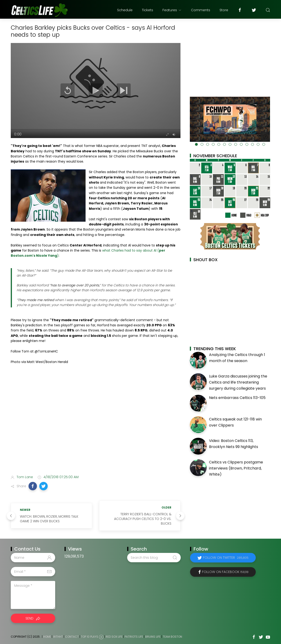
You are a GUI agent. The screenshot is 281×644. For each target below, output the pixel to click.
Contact (72, 637)
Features (172, 10)
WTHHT (58, 637)
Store (224, 10)
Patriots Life (134, 637)
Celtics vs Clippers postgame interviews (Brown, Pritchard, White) (236, 468)
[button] (33, 486)
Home (47, 637)
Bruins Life (153, 637)
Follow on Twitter (226, 558)
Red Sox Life (114, 637)
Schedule (125, 10)
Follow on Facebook (225, 572)
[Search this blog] (154, 558)
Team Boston (172, 637)
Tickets (148, 10)
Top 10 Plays (90, 637)
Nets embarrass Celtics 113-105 (237, 398)
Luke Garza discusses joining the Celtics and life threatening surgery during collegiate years (238, 382)
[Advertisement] (96, 434)
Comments (201, 10)
